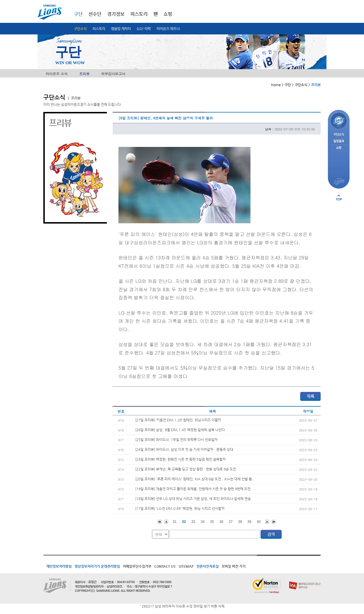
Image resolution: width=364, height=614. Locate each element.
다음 (267, 522)
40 (259, 522)
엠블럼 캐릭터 (121, 29)
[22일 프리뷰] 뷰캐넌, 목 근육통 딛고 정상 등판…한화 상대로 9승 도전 (186, 469)
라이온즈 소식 (57, 74)
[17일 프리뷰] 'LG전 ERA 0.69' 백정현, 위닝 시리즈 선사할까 (180, 508)
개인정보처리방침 (59, 566)
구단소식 (80, 29)
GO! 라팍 (144, 29)
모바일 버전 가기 (234, 566)
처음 (160, 522)
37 (231, 522)
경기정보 (116, 14)
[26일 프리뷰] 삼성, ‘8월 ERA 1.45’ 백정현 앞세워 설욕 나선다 (180, 430)
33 (193, 522)
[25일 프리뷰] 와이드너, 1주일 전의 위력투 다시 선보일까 (176, 440)
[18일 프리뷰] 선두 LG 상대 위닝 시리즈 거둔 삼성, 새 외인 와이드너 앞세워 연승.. (194, 499)
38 (240, 522)
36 (221, 522)
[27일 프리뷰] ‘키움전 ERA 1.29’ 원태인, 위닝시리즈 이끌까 (178, 420)
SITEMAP (186, 566)
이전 (166, 522)
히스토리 (99, 29)
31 (175, 522)
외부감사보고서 (113, 74)
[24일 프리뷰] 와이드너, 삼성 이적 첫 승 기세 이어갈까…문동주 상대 (184, 449)
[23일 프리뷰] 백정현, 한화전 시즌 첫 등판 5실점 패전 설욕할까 (180, 459)
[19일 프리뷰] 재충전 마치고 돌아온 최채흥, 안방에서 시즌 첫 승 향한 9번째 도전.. (194, 489)
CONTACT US (165, 566)
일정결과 (339, 141)
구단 (78, 14)
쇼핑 (168, 14)
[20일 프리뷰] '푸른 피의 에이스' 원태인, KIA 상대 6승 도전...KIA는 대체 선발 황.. (195, 479)
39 (249, 522)
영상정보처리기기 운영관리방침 (97, 566)
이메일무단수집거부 (137, 566)
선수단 (95, 14)
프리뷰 (84, 74)
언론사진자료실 (208, 566)
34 (203, 522)
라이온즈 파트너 (168, 29)
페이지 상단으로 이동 (339, 198)
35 (212, 522)
